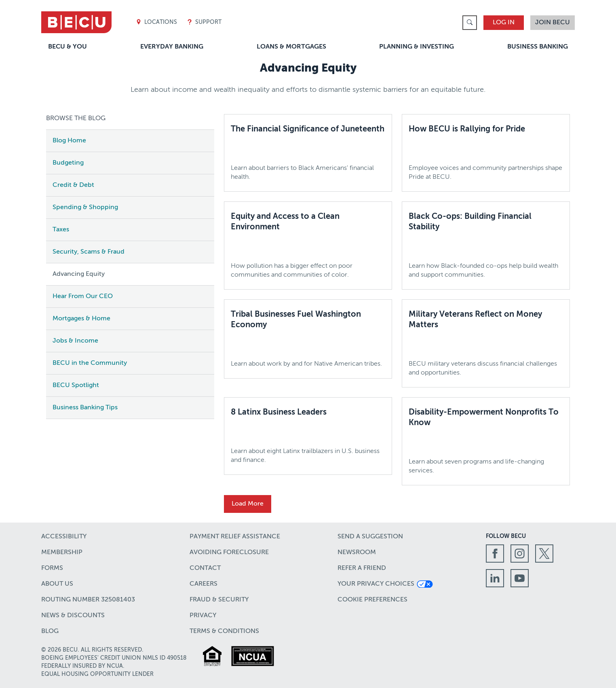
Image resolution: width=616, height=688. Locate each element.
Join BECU (553, 23)
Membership (62, 553)
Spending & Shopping (85, 207)
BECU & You (68, 47)
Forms (52, 568)
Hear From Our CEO (83, 296)
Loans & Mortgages (291, 47)
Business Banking (538, 47)
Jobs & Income (75, 341)
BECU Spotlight (76, 385)
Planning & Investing (417, 47)
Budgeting (68, 163)
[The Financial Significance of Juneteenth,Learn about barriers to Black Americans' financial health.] (308, 153)
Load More (248, 504)
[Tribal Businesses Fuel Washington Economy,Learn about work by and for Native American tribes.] (308, 339)
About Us (57, 584)
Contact (205, 568)
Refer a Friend (362, 568)
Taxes (61, 230)
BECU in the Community (90, 363)
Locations (156, 22)
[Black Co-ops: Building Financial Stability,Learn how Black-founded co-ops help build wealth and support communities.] (486, 246)
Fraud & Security (219, 600)
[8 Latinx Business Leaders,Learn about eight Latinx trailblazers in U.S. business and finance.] (308, 436)
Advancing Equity (79, 274)
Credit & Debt (73, 185)
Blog (50, 631)
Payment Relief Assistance (235, 537)
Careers (204, 584)
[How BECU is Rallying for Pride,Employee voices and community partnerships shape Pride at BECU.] (486, 153)
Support (204, 22)
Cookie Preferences (372, 600)
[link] (470, 23)
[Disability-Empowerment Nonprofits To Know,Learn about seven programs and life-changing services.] (486, 441)
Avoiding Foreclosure (229, 553)
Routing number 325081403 (88, 600)
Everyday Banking (172, 47)
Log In (504, 23)
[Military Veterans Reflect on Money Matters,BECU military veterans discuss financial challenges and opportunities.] (486, 343)
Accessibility (64, 537)
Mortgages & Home (81, 319)
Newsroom (357, 553)
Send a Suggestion (370, 537)
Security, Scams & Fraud (89, 252)
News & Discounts (73, 616)
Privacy (203, 616)
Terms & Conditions (224, 631)
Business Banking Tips (85, 408)
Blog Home (69, 141)
